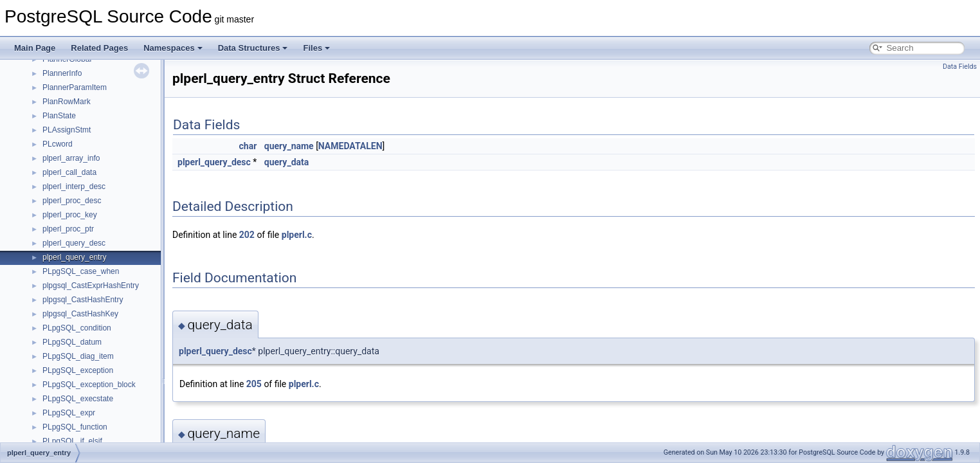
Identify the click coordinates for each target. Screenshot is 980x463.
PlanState (59, 116)
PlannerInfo (62, 73)
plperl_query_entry (74, 257)
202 (247, 235)
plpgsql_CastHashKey (80, 314)
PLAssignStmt (67, 130)
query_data (286, 162)
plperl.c (297, 235)
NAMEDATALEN (350, 146)
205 (254, 384)
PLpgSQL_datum (72, 342)
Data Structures (253, 48)
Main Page (35, 48)
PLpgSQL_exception (78, 370)
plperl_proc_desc (72, 201)
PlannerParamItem (75, 87)
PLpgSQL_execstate (78, 399)
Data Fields (960, 67)
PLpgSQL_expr (69, 413)
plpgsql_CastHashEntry (83, 300)
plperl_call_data (69, 172)
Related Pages (99, 48)
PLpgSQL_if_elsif (72, 441)
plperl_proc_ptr (68, 229)
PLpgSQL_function (75, 427)
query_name (289, 146)
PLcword (58, 144)
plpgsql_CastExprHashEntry (91, 286)
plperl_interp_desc (74, 186)
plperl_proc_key (70, 215)
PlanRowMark (67, 102)
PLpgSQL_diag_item (78, 356)
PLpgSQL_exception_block (89, 385)
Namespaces (173, 48)
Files (316, 48)
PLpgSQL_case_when (81, 271)
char (248, 146)
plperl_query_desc (74, 243)
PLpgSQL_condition (77, 328)
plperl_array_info (71, 158)
